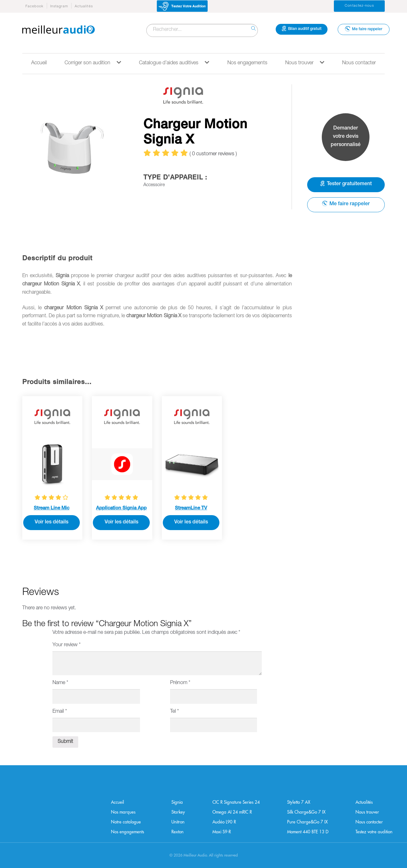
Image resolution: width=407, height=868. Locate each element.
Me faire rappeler (364, 29)
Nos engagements (247, 63)
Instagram (59, 7)
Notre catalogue (126, 822)
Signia (177, 802)
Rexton (177, 832)
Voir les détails (52, 522)
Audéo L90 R (224, 822)
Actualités (84, 7)
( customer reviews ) (213, 154)
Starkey (178, 812)
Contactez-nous (359, 6)
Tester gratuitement (346, 184)
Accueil (39, 63)
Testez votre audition (374, 832)
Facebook (34, 7)
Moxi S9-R (222, 832)
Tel (175, 712)
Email (60, 712)
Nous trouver (305, 63)
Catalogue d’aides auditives (174, 63)
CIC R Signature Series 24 (236, 802)
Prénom (180, 683)
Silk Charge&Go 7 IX (306, 812)
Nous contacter (359, 63)
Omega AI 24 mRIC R (232, 812)
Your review (67, 645)
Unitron (178, 822)
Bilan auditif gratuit (302, 29)
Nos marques (123, 812)
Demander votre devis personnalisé (346, 137)
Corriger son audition (93, 63)
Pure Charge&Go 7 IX (307, 822)
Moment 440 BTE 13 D (308, 832)
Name (60, 683)
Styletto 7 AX (299, 802)
